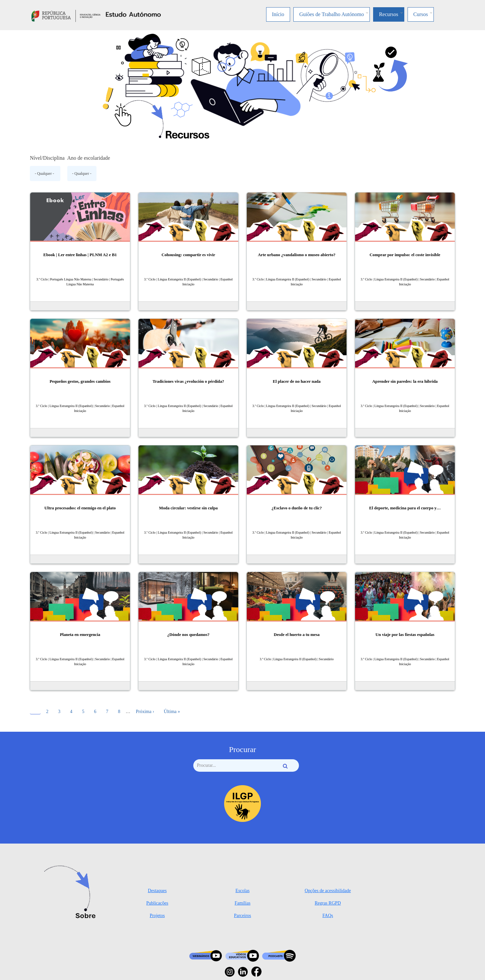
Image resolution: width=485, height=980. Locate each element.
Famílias (243, 903)
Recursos (389, 14)
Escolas (243, 891)
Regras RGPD (328, 903)
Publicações (157, 903)
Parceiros (243, 916)
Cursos (421, 14)
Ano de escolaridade (89, 158)
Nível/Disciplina (47, 158)
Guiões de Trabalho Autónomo (332, 14)
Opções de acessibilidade (328, 891)
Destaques (157, 891)
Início (278, 14)
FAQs (328, 916)
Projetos (157, 916)
